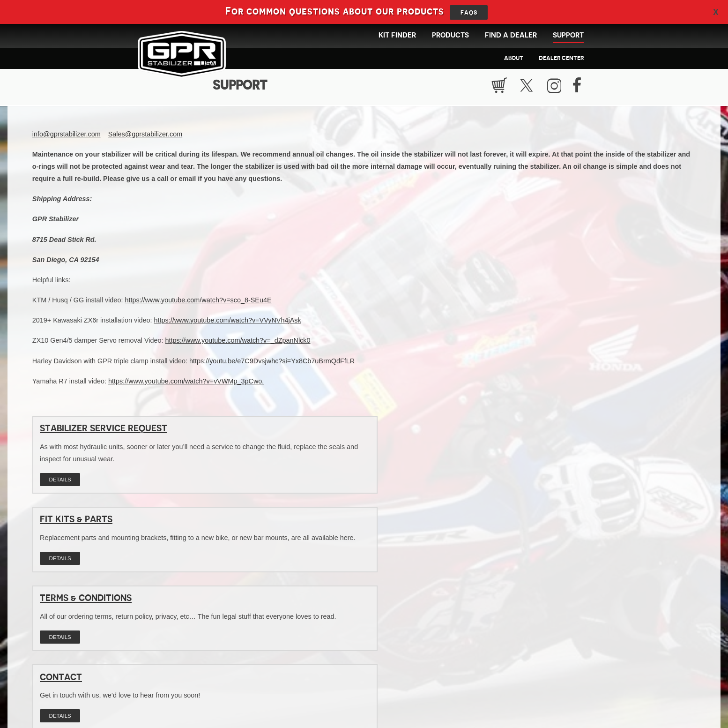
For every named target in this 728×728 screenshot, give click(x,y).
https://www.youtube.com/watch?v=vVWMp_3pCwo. (186, 384)
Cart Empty (502, 86)
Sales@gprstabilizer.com (145, 137)
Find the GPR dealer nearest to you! (240, 651)
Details (60, 495)
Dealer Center (561, 58)
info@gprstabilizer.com (67, 137)
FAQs (469, 12)
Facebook (579, 86)
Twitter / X (529, 86)
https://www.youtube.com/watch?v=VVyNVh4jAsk (227, 323)
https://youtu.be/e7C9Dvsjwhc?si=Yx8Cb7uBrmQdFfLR (272, 364)
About (514, 58)
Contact (61, 534)
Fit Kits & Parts (302, 431)
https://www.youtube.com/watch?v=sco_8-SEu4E (198, 303)
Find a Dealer (511, 35)
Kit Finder (397, 35)
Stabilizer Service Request (104, 431)
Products (450, 35)
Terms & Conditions (537, 431)
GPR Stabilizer (186, 59)
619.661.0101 (352, 697)
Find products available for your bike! (387, 651)
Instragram (556, 86)
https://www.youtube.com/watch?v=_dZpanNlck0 (238, 344)
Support (568, 35)
